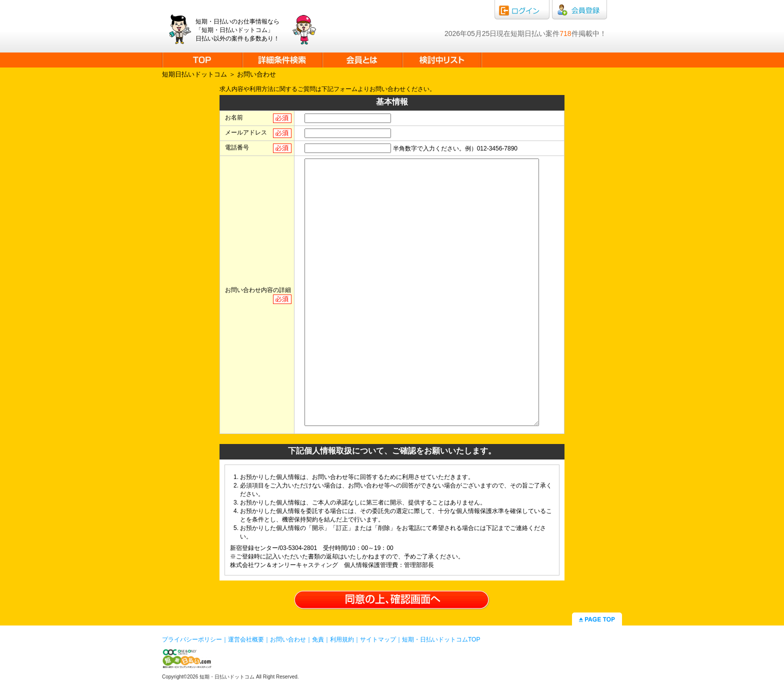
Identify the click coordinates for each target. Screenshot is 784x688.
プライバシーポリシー (192, 639)
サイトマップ (378, 639)
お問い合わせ (288, 639)
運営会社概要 (246, 639)
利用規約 (342, 639)
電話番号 (237, 147)
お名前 (234, 117)
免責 (318, 639)
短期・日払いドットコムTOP (441, 639)
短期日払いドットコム (194, 74)
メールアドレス (246, 132)
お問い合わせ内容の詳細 (258, 290)
